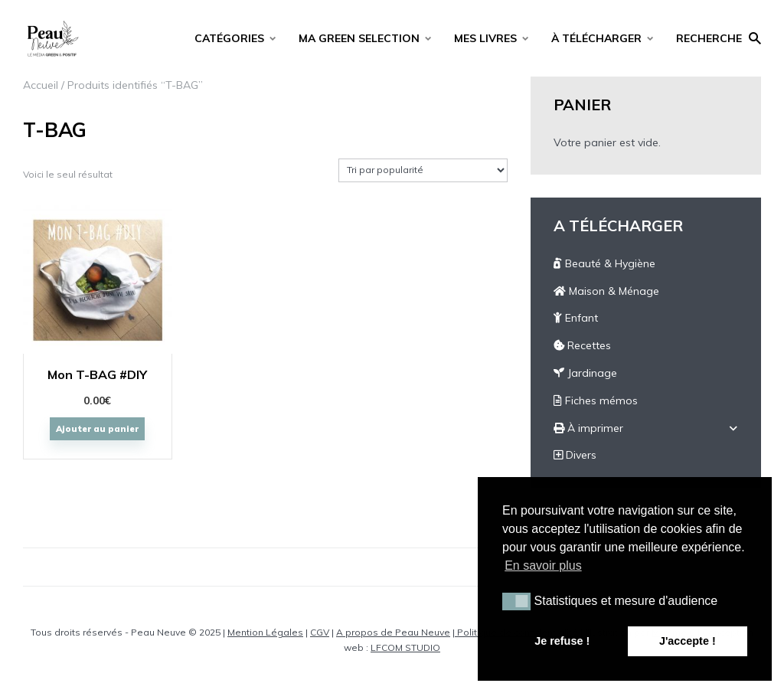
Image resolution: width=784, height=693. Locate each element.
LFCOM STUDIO (405, 647)
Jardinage (585, 373)
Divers (575, 455)
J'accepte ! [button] (688, 641)
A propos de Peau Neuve (393, 632)
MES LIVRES (485, 38)
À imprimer (588, 428)
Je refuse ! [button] (562, 641)
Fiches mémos (596, 400)
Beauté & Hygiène (604, 263)
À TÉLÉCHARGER (596, 38)
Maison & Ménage (606, 291)
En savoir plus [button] (543, 566)
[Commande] (423, 170)
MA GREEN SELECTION (359, 38)
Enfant (576, 318)
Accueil (41, 85)
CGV (320, 632)
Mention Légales (265, 632)
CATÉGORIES (229, 38)
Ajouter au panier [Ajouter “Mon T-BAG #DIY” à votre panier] (97, 429)
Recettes (582, 345)
